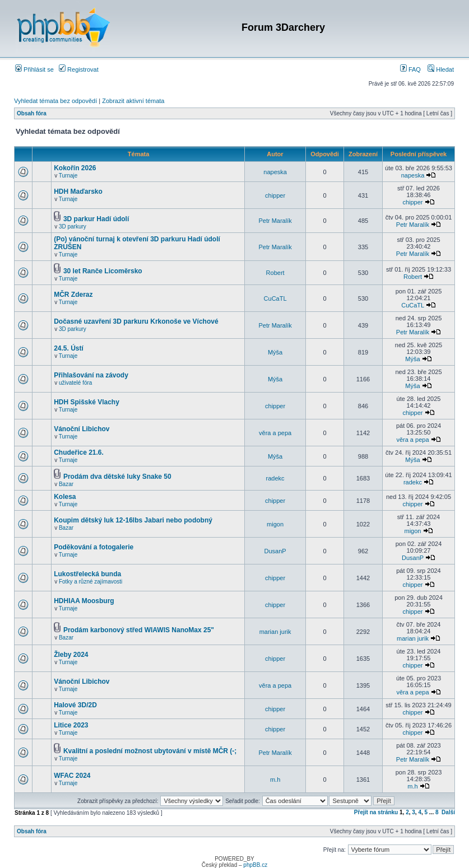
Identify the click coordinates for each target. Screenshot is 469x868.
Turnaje (68, 176)
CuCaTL (275, 298)
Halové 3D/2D (75, 705)
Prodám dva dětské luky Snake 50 (117, 477)
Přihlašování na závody (91, 375)
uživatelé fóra (75, 383)
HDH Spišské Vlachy (87, 402)
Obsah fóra (32, 113)
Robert (275, 273)
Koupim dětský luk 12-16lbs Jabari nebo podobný (133, 520)
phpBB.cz (255, 865)
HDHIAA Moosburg (84, 601)
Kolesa (65, 497)
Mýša (275, 352)
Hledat (441, 69)
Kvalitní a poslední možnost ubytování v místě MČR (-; (150, 751)
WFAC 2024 (72, 776)
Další (448, 812)
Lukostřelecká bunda (87, 574)
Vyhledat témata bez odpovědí (55, 101)
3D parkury (73, 227)
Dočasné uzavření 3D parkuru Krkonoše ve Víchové (136, 321)
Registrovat (79, 69)
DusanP (275, 551)
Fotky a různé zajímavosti (90, 582)
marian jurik (275, 632)
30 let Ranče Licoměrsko (103, 271)
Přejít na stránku (376, 812)
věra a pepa (275, 433)
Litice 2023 (71, 725)
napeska (275, 172)
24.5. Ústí (69, 348)
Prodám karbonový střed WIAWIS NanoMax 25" (139, 630)
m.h (275, 780)
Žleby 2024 (71, 655)
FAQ (410, 69)
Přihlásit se (34, 69)
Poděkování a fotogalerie (94, 547)
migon (275, 524)
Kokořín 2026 (75, 168)
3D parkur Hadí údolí (96, 219)
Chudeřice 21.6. (79, 452)
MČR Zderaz (73, 295)
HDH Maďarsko (78, 192)
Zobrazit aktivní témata (133, 101)
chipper (275, 195)
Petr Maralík (275, 221)
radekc (275, 478)
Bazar (66, 484)
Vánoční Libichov (82, 429)
